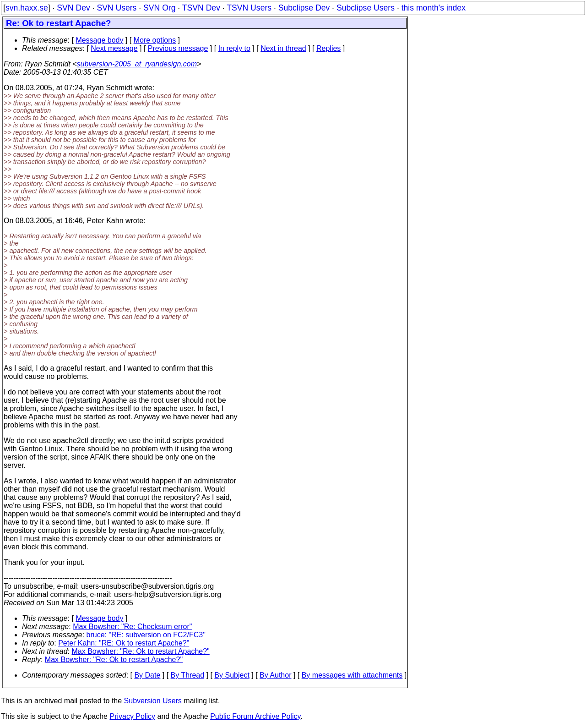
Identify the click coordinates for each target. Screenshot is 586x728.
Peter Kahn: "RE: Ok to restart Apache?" (124, 643)
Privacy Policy (132, 716)
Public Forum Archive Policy (255, 716)
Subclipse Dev (304, 8)
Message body (99, 40)
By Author (275, 675)
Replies (328, 48)
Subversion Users (153, 701)
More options (155, 40)
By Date (147, 675)
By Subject (232, 675)
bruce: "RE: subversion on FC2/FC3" (146, 635)
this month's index (434, 8)
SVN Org (159, 8)
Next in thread (283, 48)
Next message (114, 48)
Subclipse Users (366, 8)
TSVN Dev (201, 8)
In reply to (234, 48)
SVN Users (117, 8)
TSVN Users (249, 8)
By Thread (188, 675)
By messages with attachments (352, 675)
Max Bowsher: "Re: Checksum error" (132, 627)
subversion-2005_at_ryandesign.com (137, 64)
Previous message (178, 48)
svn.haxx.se (27, 8)
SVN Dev (73, 8)
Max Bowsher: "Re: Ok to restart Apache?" (141, 651)
